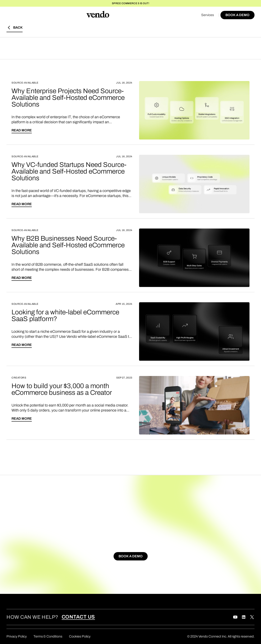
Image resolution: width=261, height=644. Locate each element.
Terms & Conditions (48, 636)
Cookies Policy (80, 636)
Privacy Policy (17, 636)
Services (208, 15)
